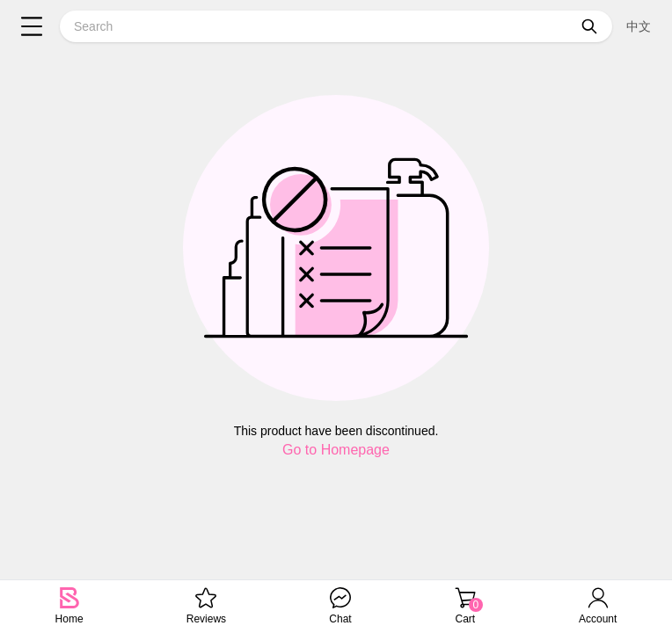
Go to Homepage (336, 450)
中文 (639, 26)
